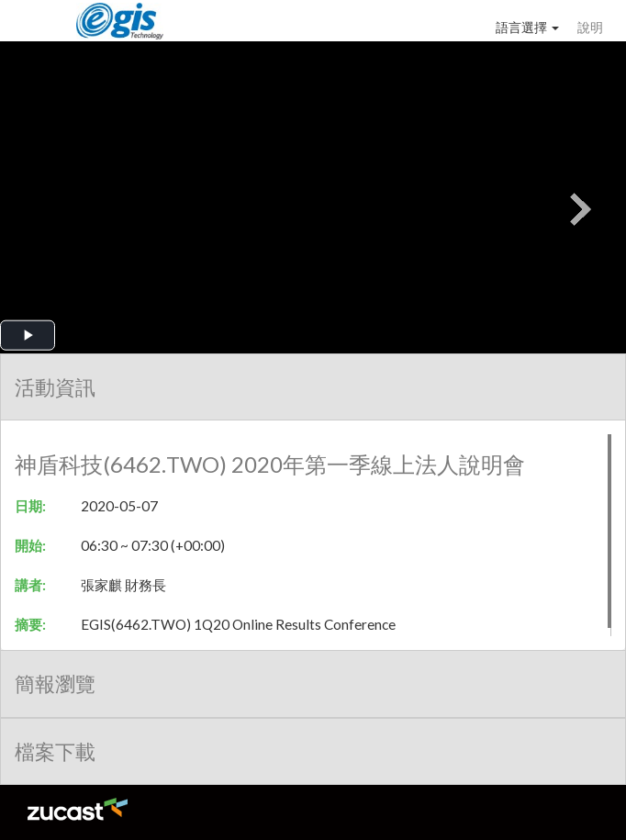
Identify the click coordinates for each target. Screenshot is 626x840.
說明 (590, 27)
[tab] (313, 387)
